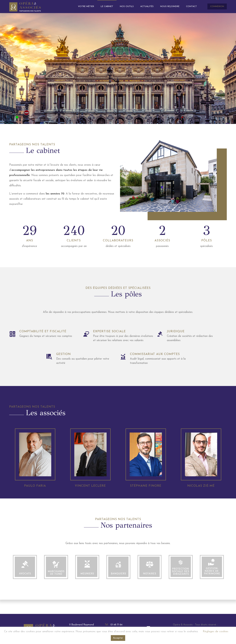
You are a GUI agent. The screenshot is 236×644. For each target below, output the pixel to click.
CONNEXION (217, 6)
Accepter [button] (118, 638)
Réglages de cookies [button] (216, 632)
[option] (25, 591)
